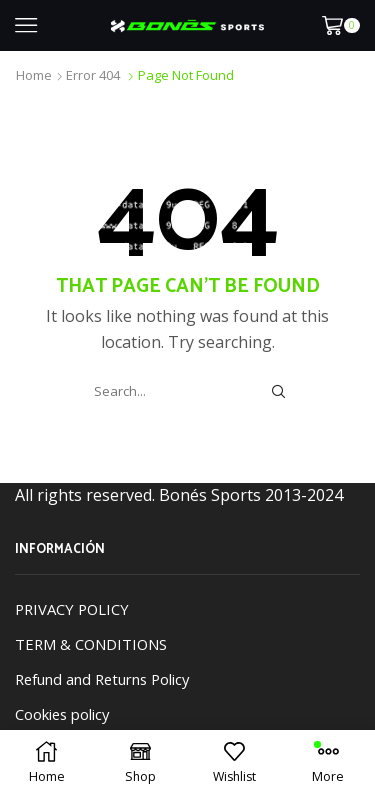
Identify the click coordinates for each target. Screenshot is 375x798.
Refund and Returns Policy (102, 679)
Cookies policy (62, 714)
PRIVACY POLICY (72, 609)
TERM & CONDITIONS (91, 644)
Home (34, 75)
